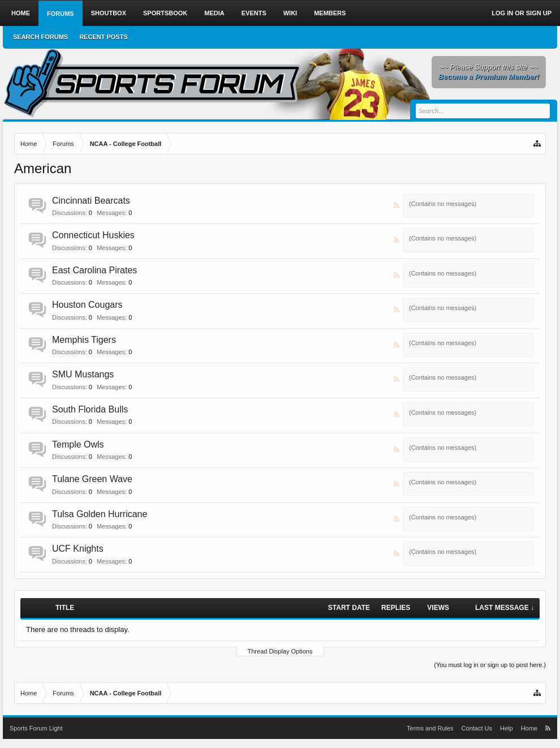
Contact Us (477, 728)
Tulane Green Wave (92, 479)
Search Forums (40, 37)
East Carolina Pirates (94, 270)
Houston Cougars (87, 305)
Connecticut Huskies (93, 235)
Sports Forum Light (36, 728)
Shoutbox (109, 13)
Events (254, 13)
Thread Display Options (280, 651)
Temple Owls (78, 444)
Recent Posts (104, 37)
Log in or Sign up (522, 13)
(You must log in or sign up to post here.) (490, 665)
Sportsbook (165, 13)
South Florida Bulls (90, 409)
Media (214, 13)
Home (21, 13)
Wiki (290, 13)
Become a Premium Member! (489, 77)
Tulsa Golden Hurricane (100, 514)
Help (507, 728)
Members (330, 13)
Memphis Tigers (84, 340)
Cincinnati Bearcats (91, 201)
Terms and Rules (430, 728)
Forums (61, 14)
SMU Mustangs (83, 374)
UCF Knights (78, 549)
